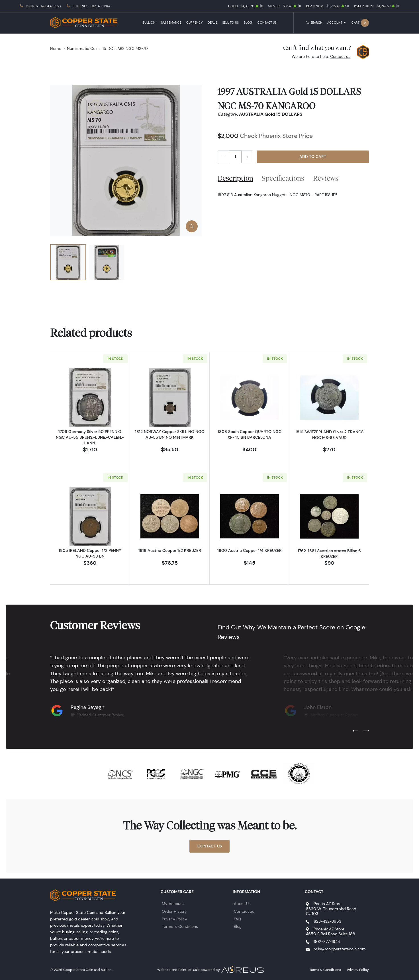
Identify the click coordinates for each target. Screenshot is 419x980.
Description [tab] (235, 178)
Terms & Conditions (180, 926)
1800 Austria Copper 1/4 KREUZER (250, 550)
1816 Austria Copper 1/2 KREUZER (170, 550)
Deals (212, 23)
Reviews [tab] (326, 178)
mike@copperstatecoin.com (340, 949)
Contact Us (267, 23)
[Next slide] (366, 731)
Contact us (340, 56)
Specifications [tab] (283, 178)
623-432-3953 (327, 921)
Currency (194, 23)
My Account (173, 904)
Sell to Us (230, 23)
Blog (248, 23)
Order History (174, 911)
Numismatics (171, 23)
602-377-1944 (327, 942)
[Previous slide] (356, 731)
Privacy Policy (174, 919)
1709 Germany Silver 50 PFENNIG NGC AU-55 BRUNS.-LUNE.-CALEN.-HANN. (90, 437)
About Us (242, 904)
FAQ (237, 919)
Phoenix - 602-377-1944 (91, 6)
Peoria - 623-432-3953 (43, 6)
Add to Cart (313, 156)
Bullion (149, 23)
